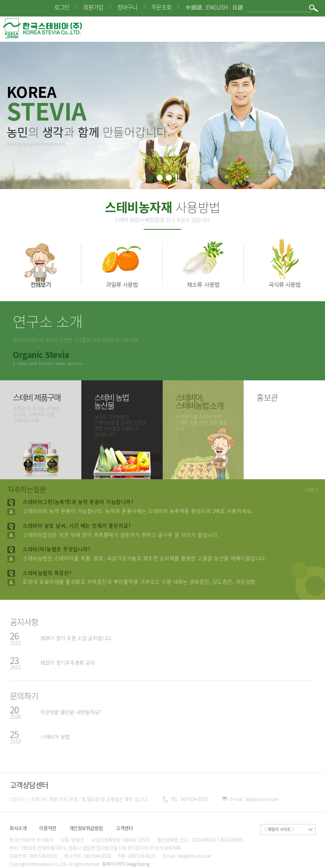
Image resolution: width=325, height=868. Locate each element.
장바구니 (127, 7)
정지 (177, 177)
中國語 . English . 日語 (214, 7)
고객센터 (124, 828)
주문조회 (161, 7)
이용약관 (48, 828)
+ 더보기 (311, 490)
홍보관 (267, 397)
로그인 (62, 7)
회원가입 (93, 7)
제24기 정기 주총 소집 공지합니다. (76, 638)
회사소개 (18, 828)
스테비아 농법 (55, 736)
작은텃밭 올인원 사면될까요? (71, 712)
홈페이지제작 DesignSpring (125, 864)
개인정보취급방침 (86, 828)
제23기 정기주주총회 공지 (68, 662)
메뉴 (312, 28)
